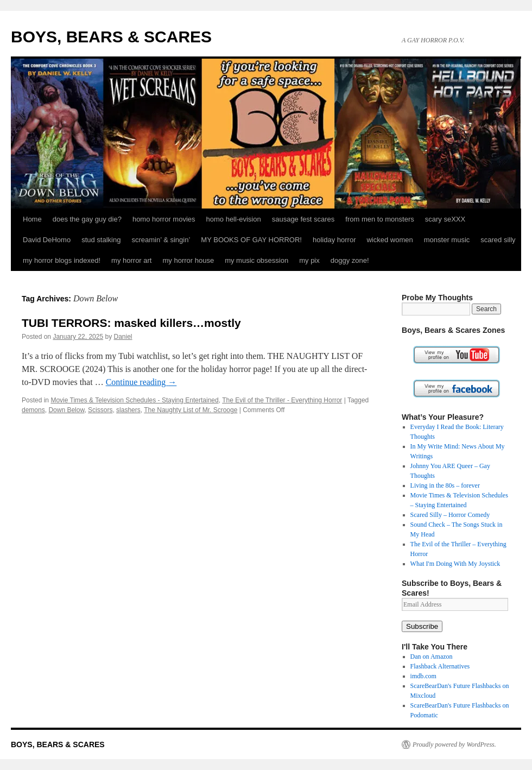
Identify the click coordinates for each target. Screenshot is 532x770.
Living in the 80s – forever (445, 485)
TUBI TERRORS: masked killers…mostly (131, 323)
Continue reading (141, 382)
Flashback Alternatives (440, 666)
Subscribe (422, 626)
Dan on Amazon (432, 657)
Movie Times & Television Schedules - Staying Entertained (134, 400)
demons (33, 410)
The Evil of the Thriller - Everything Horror (282, 400)
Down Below (66, 410)
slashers (128, 410)
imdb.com (423, 676)
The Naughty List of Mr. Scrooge (191, 410)
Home (32, 219)
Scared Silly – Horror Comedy (450, 515)
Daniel (123, 337)
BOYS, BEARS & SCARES (111, 37)
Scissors (100, 410)
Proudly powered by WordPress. (454, 744)
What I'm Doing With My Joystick (455, 564)
